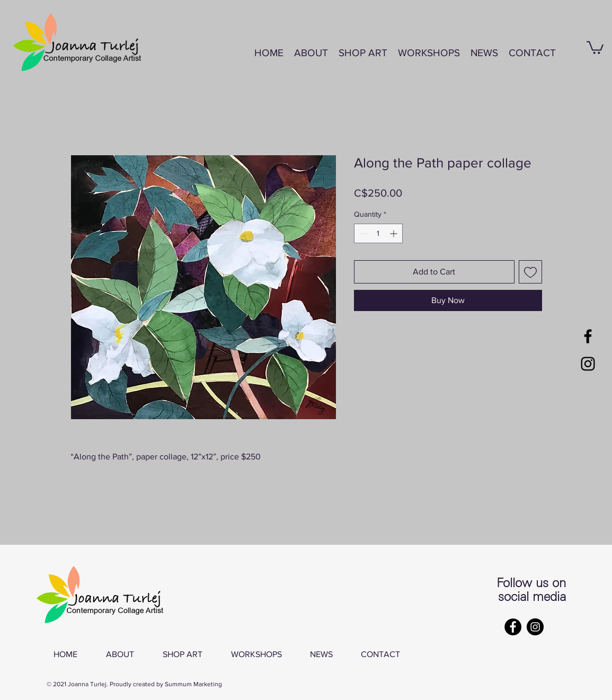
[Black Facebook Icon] (588, 336)
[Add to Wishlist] (530, 272)
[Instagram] (535, 627)
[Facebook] (513, 627)
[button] (429, 53)
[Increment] (394, 233)
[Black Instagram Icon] (588, 364)
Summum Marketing (193, 684)
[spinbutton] (378, 233)
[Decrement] (362, 233)
